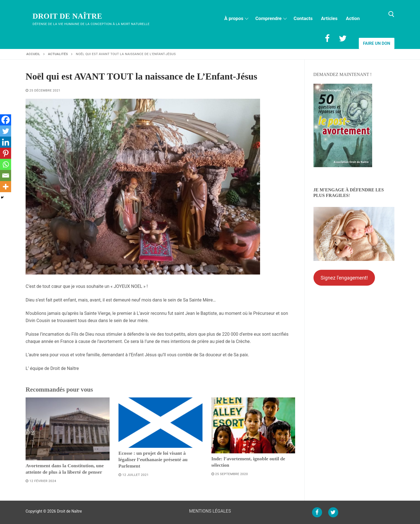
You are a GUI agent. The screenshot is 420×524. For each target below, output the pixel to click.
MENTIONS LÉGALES (210, 511)
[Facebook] (327, 38)
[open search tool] (391, 14)
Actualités (58, 54)
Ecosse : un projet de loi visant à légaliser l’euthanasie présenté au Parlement (153, 459)
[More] (6, 187)
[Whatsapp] (6, 164)
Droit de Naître (67, 16)
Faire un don (377, 43)
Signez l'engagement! (344, 278)
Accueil (33, 54)
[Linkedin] (6, 142)
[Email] (6, 176)
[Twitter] (343, 38)
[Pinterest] (6, 153)
